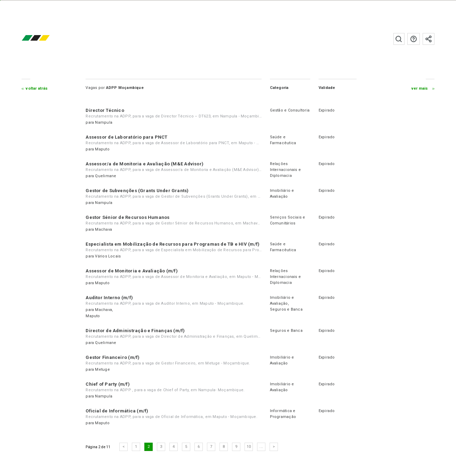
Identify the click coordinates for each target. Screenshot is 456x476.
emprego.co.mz (46, 39)
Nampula (104, 122)
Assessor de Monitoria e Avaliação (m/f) (132, 271)
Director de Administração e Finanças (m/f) (135, 331)
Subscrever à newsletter (428, 39)
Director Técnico (105, 110)
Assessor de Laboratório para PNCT (127, 137)
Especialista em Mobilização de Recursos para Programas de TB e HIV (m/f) (173, 244)
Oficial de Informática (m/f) (117, 411)
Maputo (102, 149)
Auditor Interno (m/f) (110, 298)
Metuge (103, 370)
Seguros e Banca (286, 309)
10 (249, 447)
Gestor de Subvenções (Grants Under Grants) (137, 191)
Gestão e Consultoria (289, 110)
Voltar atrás (37, 88)
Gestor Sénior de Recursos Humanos (128, 217)
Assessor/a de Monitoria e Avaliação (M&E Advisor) (145, 164)
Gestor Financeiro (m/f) (113, 357)
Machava (104, 229)
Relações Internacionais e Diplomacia (285, 170)
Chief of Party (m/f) (108, 384)
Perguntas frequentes (413, 39)
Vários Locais (108, 256)
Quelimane (106, 176)
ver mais (419, 88)
